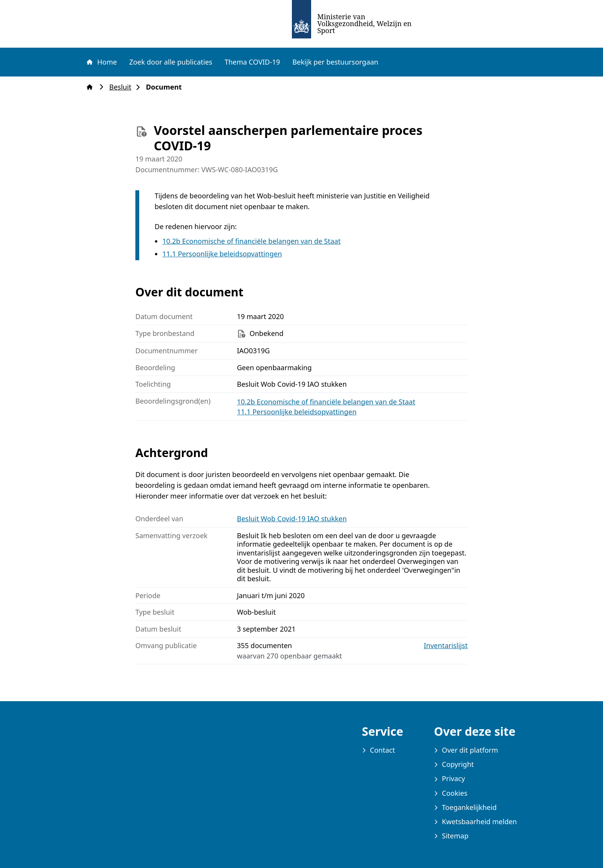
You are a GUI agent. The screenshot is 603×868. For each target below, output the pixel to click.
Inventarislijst (446, 646)
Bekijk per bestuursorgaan (335, 62)
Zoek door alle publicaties (171, 62)
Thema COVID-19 (252, 62)
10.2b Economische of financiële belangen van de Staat (252, 241)
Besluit (122, 87)
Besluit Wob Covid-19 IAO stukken (292, 519)
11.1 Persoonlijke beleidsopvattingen (222, 254)
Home (101, 62)
